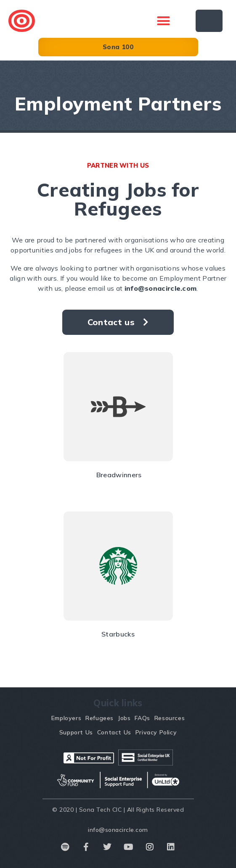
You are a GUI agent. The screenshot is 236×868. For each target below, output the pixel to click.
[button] (164, 21)
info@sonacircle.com (161, 288)
